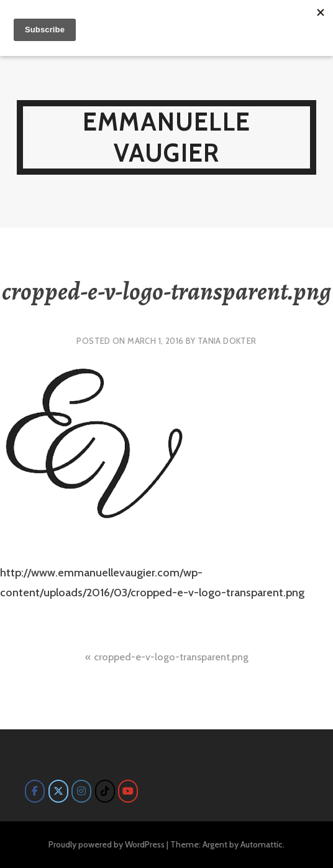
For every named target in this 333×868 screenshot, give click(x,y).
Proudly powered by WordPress (107, 844)
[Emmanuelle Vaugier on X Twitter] (58, 791)
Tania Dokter (227, 341)
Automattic (262, 844)
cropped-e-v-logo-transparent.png (171, 657)
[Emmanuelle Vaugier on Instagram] (81, 791)
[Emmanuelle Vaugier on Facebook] (35, 791)
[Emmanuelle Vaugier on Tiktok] (105, 791)
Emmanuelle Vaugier (166, 137)
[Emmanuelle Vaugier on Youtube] (128, 791)
